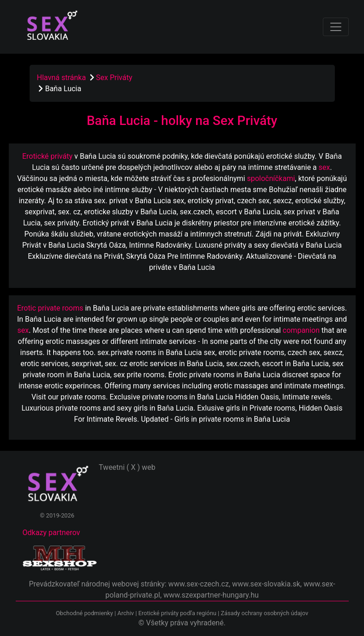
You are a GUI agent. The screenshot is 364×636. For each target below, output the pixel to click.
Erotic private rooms (50, 308)
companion (301, 330)
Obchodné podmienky (85, 613)
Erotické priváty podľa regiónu (177, 613)
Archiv (126, 613)
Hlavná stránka (62, 78)
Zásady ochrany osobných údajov (264, 613)
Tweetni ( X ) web (127, 467)
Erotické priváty (47, 156)
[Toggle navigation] (336, 27)
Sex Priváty (114, 78)
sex (324, 167)
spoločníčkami (271, 178)
